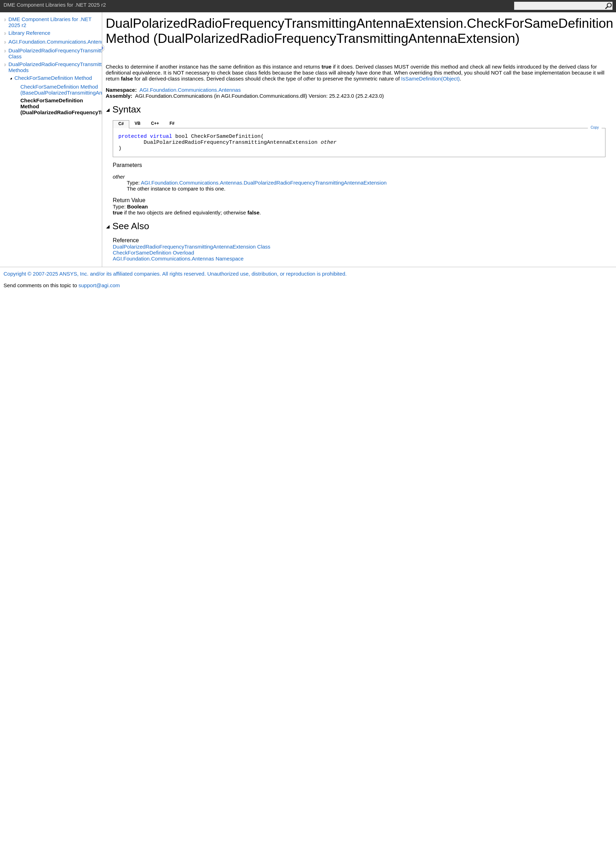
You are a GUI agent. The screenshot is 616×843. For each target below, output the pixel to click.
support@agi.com (99, 285)
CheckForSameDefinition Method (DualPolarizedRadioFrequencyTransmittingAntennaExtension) (61, 106)
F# (172, 123)
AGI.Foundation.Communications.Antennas (55, 42)
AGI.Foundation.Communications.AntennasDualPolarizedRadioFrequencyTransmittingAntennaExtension (264, 183)
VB (137, 123)
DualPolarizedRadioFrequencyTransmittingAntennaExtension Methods (55, 67)
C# (121, 124)
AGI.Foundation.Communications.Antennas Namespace (178, 259)
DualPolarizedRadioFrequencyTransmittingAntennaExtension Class (55, 53)
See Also (127, 226)
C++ (155, 123)
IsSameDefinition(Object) (430, 79)
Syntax (123, 109)
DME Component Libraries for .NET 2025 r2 (50, 22)
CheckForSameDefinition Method (53, 78)
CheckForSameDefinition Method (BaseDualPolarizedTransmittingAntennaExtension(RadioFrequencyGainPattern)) (61, 90)
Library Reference (29, 33)
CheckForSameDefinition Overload (153, 253)
